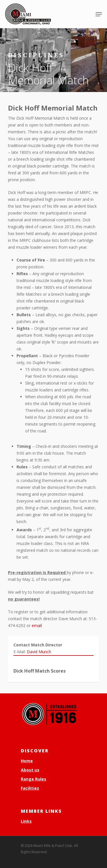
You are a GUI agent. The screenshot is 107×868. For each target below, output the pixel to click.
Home (27, 761)
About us (30, 770)
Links (26, 821)
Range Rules (34, 779)
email (37, 625)
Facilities (30, 788)
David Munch (39, 652)
